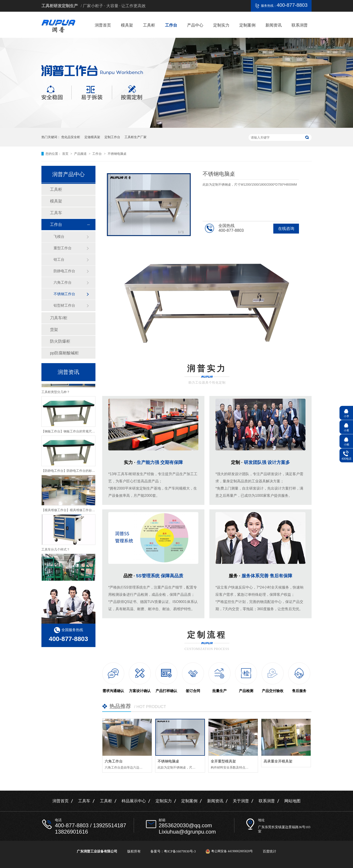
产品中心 (195, 25)
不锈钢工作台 (64, 294)
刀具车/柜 (59, 318)
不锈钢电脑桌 (117, 154)
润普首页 (103, 25)
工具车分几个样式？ (56, 551)
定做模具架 (92, 137)
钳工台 (59, 260)
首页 (66, 154)
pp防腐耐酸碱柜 (64, 353)
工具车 (56, 213)
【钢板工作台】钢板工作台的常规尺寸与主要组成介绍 (79, 432)
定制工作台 (112, 137)
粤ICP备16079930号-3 (180, 851)
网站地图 (292, 801)
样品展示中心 (134, 801)
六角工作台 (114, 761)
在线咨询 (286, 229)
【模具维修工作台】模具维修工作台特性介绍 (73, 511)
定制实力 (221, 25)
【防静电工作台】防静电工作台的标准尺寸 (71, 472)
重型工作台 (63, 248)
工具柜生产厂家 (136, 137)
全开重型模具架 (223, 761)
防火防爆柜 (60, 341)
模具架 (127, 25)
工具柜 (149, 25)
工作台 (171, 25)
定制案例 (247, 25)
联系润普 (300, 25)
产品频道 (81, 154)
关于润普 (241, 801)
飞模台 (59, 237)
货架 (54, 330)
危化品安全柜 (71, 137)
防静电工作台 (64, 271)
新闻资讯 (274, 25)
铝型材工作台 (64, 305)
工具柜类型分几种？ (56, 393)
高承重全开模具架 (278, 761)
